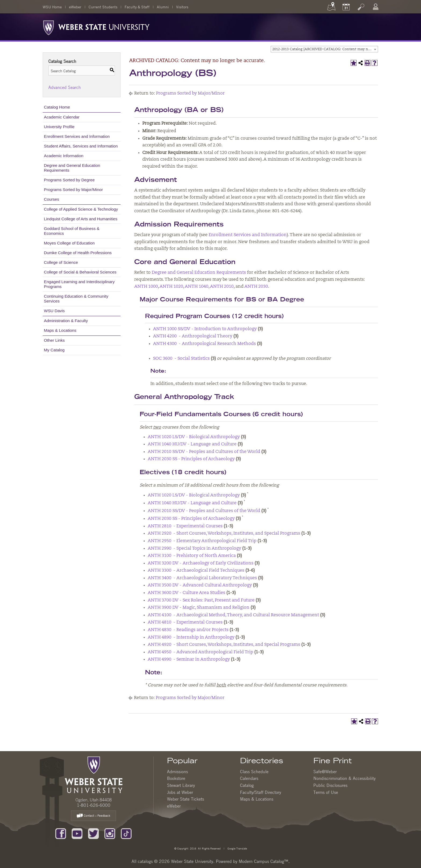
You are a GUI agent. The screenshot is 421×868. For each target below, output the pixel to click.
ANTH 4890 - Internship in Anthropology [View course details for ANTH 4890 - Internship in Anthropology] (191, 638)
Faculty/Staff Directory (261, 792)
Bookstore (176, 778)
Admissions (177, 772)
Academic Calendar (62, 117)
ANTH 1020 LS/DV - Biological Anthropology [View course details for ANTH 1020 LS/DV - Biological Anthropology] (194, 437)
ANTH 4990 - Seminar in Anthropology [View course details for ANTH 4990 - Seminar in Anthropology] (189, 660)
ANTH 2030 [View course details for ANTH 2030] (256, 287)
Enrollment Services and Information (77, 136)
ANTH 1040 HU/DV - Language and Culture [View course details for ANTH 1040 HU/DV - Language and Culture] (192, 444)
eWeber (75, 7)
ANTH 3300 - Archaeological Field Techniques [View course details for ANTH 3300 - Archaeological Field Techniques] (196, 571)
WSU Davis (55, 311)
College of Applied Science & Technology (81, 209)
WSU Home (52, 7)
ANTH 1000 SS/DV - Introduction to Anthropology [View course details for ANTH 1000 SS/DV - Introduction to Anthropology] (205, 329)
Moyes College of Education (69, 243)
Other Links (55, 340)
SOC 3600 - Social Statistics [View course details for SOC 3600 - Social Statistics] (181, 359)
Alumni (163, 7)
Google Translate (237, 848)
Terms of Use (326, 792)
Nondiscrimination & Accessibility (344, 778)
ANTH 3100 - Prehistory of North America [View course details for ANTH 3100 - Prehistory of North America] (192, 556)
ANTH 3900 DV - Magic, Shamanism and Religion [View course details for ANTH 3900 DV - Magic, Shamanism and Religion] (199, 608)
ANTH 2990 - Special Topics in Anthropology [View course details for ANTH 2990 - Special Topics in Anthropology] (194, 549)
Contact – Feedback (93, 816)
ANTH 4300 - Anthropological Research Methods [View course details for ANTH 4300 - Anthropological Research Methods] (204, 344)
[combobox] (324, 49)
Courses (52, 199)
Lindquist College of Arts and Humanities (81, 219)
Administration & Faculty (66, 321)
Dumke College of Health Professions (78, 253)
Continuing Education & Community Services (76, 299)
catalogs (145, 861)
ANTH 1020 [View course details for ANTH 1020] (171, 287)
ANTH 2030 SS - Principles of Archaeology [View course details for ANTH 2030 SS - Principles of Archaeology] (191, 459)
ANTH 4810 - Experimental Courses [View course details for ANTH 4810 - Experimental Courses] (185, 622)
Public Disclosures (330, 785)
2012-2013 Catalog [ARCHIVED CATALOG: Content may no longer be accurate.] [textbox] (325, 49)
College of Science (61, 262)
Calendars (249, 778)
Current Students (103, 7)
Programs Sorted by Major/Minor (73, 190)
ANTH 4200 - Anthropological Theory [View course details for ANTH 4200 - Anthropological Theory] (193, 336)
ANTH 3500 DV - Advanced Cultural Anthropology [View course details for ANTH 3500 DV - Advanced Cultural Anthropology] (200, 585)
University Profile (59, 127)
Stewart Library (181, 785)
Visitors (182, 7)
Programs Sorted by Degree (69, 180)
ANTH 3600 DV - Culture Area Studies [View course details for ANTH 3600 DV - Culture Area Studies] (186, 593)
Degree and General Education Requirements (72, 168)
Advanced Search (65, 87)
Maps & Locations (60, 330)
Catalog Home (57, 107)
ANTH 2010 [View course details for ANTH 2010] (222, 287)
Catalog (247, 785)
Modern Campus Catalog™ (264, 861)
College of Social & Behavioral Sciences (80, 272)
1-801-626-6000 (94, 805)
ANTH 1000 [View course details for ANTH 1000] (146, 287)
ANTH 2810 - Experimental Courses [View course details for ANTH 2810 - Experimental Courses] (185, 526)
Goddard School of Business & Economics (72, 231)
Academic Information (64, 156)
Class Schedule (254, 772)
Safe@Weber (325, 772)
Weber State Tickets (186, 799)
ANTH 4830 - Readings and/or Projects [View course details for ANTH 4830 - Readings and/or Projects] (188, 630)
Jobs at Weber (180, 792)
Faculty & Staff (137, 7)
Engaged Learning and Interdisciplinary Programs (79, 284)
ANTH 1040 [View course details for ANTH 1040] (197, 287)
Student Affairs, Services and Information (81, 146)
